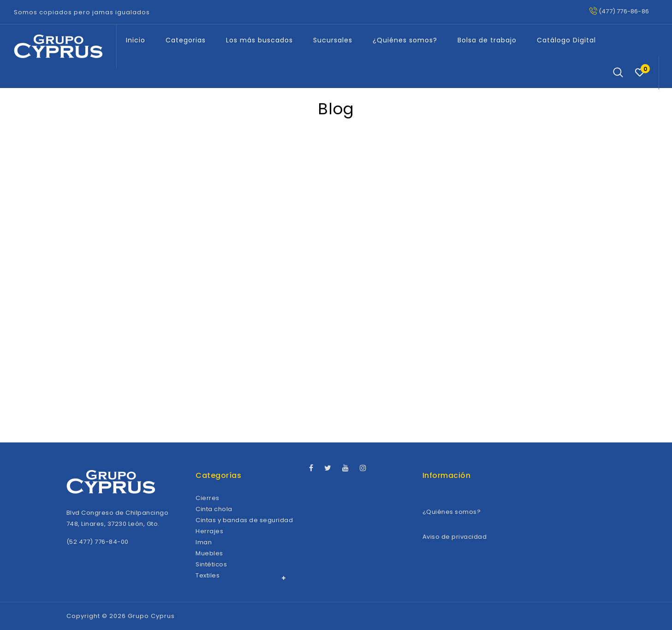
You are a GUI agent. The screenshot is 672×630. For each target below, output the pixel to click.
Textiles (208, 575)
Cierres (208, 498)
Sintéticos (211, 564)
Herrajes (209, 531)
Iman (204, 542)
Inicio (136, 40)
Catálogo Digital (566, 40)
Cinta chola (214, 509)
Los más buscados (259, 40)
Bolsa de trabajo (487, 40)
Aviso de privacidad (455, 537)
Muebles (209, 553)
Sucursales (333, 40)
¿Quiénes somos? (405, 40)
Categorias (186, 40)
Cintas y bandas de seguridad (244, 520)
